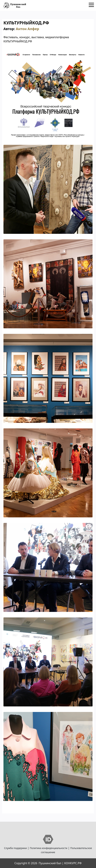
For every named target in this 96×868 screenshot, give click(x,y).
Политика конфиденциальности (49, 848)
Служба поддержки (15, 848)
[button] (91, 5)
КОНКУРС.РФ (73, 863)
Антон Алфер (27, 29)
